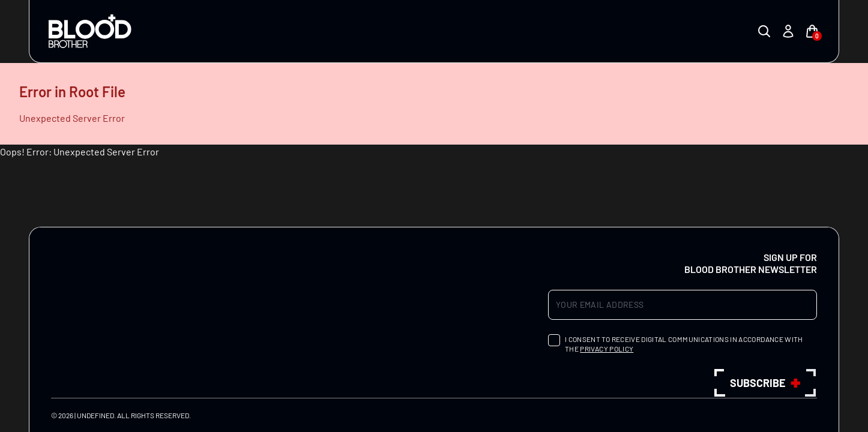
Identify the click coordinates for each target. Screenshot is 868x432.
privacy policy (607, 349)
